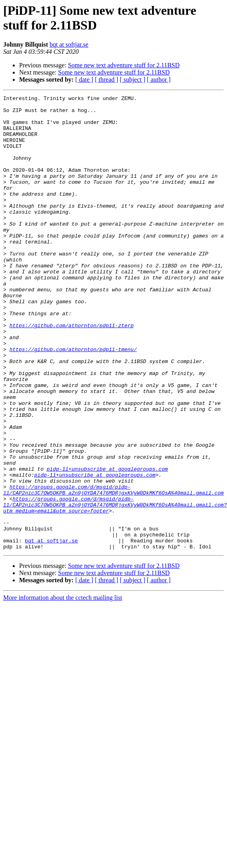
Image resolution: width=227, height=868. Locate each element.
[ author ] (159, 80)
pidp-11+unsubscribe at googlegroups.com (107, 544)
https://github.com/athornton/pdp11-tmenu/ (73, 401)
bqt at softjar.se (69, 44)
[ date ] (84, 80)
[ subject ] (133, 80)
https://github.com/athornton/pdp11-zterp (72, 372)
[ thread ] (107, 80)
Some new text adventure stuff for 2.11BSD (124, 65)
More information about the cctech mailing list (63, 688)
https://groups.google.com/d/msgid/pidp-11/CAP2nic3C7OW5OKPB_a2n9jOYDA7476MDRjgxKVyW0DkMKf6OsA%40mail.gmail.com (113, 569)
